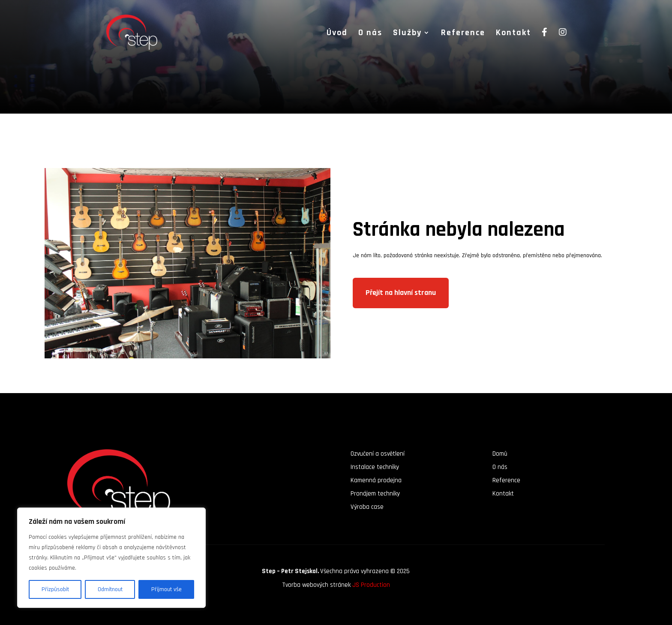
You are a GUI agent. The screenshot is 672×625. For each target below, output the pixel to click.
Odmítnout (110, 589)
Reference (463, 34)
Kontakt (513, 34)
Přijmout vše (166, 589)
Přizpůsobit (55, 589)
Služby (407, 34)
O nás (370, 34)
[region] (111, 558)
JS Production (371, 585)
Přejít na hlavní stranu (401, 293)
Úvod (337, 34)
